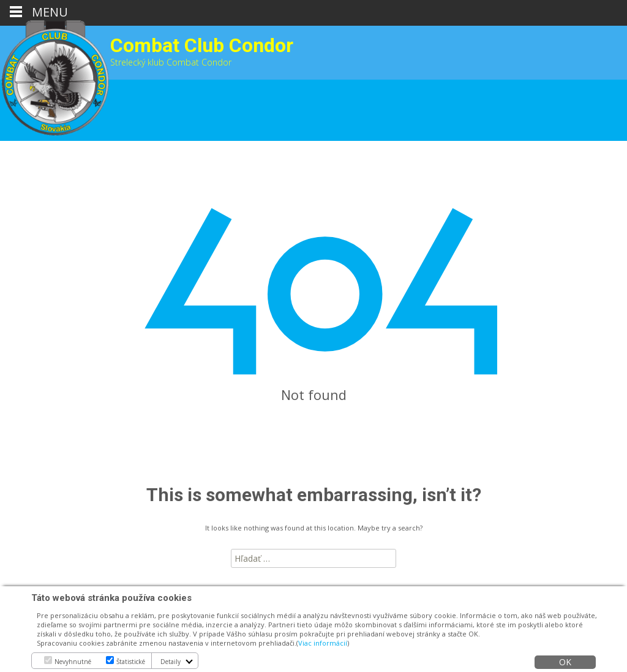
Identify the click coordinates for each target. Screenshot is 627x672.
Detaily (171, 662)
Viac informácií (323, 643)
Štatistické (131, 662)
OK (565, 662)
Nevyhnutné (73, 662)
